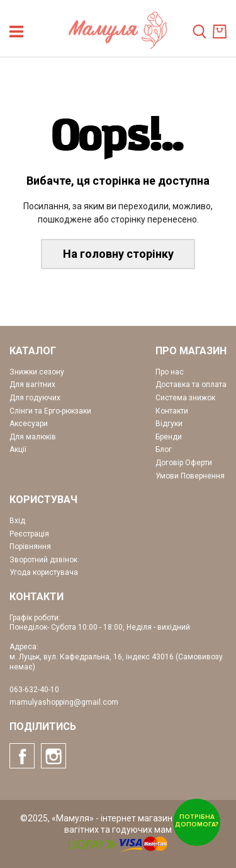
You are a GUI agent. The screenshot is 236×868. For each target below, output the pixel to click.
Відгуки (169, 424)
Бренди (169, 437)
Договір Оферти (184, 463)
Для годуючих (35, 398)
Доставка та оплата (191, 385)
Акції (18, 449)
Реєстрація (29, 534)
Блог (164, 449)
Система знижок (185, 398)
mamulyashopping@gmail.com (64, 702)
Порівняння (30, 547)
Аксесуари (29, 424)
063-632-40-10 (34, 690)
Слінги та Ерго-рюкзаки (50, 411)
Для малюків (33, 437)
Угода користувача (44, 572)
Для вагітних (32, 385)
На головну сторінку (118, 254)
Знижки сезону (37, 372)
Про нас (170, 372)
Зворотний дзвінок (43, 560)
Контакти (172, 411)
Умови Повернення (190, 476)
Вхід (17, 521)
